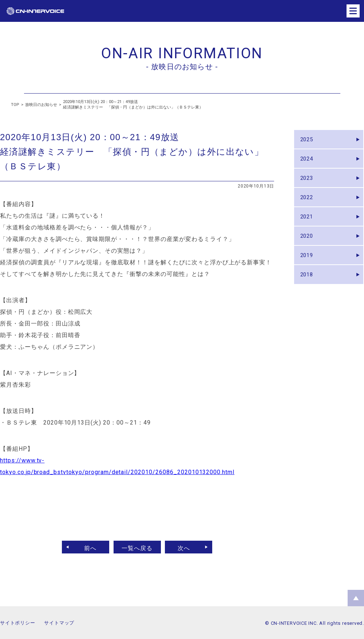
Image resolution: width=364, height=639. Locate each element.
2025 (309, 141)
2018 (309, 296)
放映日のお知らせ (41, 105)
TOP (15, 105)
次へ (188, 547)
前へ (86, 547)
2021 (309, 230)
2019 (309, 274)
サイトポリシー (17, 623)
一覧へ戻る (137, 547)
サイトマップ (59, 623)
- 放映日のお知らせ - (182, 67)
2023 (309, 185)
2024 (309, 163)
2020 (309, 252)
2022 (309, 207)
